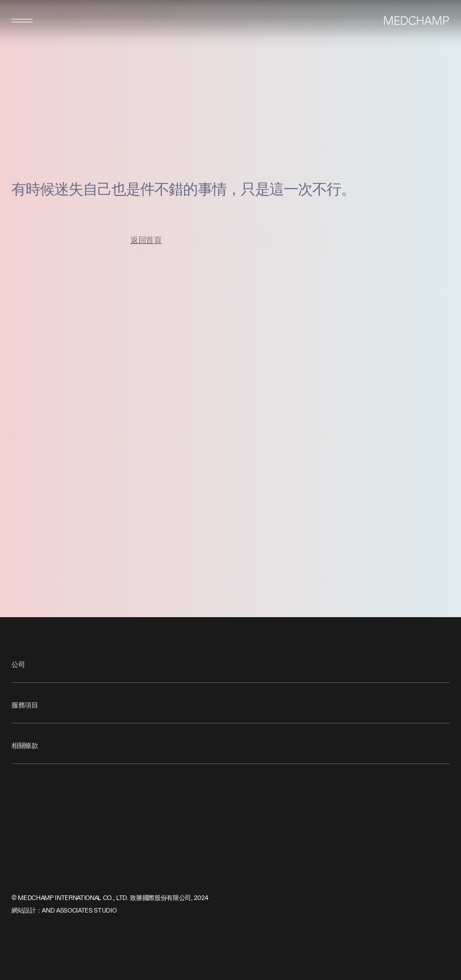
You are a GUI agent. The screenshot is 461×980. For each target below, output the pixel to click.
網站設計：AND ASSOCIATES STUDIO (64, 910)
